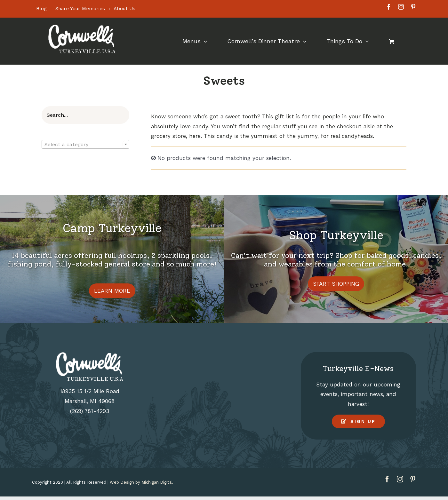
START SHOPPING (336, 284)
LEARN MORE (112, 291)
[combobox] (85, 144)
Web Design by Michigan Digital (141, 482)
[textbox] (85, 145)
